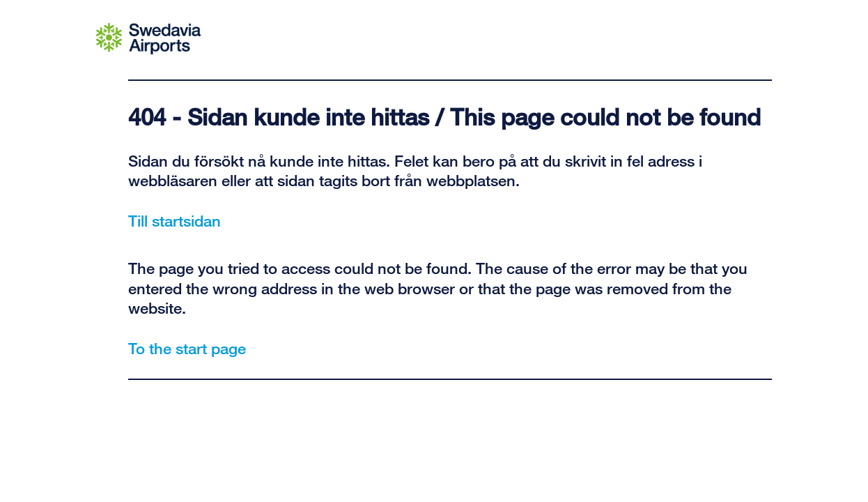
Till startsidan (175, 220)
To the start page (187, 348)
